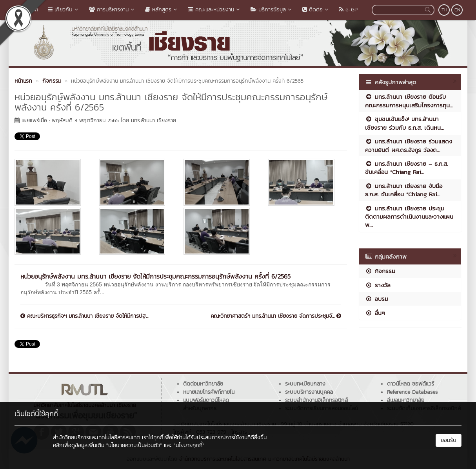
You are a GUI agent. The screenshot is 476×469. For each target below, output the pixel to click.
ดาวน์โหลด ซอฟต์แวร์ (411, 384)
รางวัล (378, 285)
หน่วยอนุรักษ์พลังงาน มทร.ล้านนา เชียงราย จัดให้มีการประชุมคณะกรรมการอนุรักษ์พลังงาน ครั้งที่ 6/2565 (155, 276)
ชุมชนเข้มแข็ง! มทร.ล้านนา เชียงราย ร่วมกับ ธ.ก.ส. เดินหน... (405, 123)
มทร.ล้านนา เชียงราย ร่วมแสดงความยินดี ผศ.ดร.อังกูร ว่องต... (409, 145)
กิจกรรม (380, 271)
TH (444, 10)
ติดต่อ (316, 10)
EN (457, 10)
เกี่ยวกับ (64, 10)
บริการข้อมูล (272, 10)
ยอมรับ (449, 440)
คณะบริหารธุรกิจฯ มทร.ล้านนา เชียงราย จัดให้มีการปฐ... (84, 316)
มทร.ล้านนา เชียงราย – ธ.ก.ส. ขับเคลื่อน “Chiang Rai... (407, 168)
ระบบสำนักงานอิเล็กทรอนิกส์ (316, 400)
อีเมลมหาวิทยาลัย (406, 400)
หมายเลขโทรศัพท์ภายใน (209, 392)
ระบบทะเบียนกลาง (305, 384)
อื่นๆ (375, 313)
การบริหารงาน (112, 10)
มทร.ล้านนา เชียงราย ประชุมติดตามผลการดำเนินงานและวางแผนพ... (409, 217)
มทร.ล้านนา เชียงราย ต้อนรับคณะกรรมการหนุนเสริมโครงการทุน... (409, 101)
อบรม (377, 299)
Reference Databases (412, 392)
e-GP (348, 10)
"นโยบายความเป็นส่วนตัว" (134, 445)
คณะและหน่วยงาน (214, 10)
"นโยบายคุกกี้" (189, 445)
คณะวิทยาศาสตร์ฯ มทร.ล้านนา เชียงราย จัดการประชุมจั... (276, 316)
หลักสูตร (162, 10)
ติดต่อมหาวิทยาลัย (203, 384)
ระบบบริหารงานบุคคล (309, 392)
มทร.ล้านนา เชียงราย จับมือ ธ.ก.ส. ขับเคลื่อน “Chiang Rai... (404, 190)
